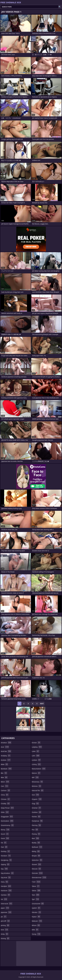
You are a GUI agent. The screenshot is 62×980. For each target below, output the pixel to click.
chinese (6, 799)
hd (4, 899)
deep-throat (7, 808)
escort (5, 834)
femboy (5, 851)
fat (4, 843)
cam (5, 786)
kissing (5, 938)
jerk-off (5, 921)
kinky (5, 934)
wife (35, 930)
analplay (6, 756)
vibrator (37, 912)
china (5, 795)
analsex (6, 760)
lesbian (36, 760)
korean (36, 743)
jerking (5, 925)
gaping (5, 864)
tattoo (36, 891)
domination (7, 821)
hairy (5, 882)
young (36, 934)
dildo (5, 812)
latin (36, 756)
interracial (7, 904)
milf (35, 777)
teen (36, 895)
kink (5, 930)
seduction (37, 860)
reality (36, 843)
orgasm (37, 799)
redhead (37, 847)
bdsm (5, 782)
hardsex (6, 895)
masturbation (39, 769)
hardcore (6, 891)
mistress (37, 786)
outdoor (37, 812)
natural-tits (38, 790)
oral (35, 795)
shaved (37, 864)
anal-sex (6, 751)
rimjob (36, 856)
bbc (4, 773)
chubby (5, 803)
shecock (37, 869)
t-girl (36, 882)
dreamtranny (7, 825)
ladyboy (37, 747)
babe (4, 764)
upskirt (36, 908)
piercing (36, 825)
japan (5, 908)
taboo (36, 886)
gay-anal (6, 877)
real (35, 838)
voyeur (36, 917)
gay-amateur (7, 873)
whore (36, 925)
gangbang (6, 860)
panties (36, 817)
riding (36, 851)
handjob (6, 886)
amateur (6, 743)
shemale (37, 873)
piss (35, 830)
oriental (37, 808)
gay (4, 869)
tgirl (36, 899)
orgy (35, 803)
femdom (6, 856)
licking (36, 764)
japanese (6, 912)
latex (36, 751)
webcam (37, 921)
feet (4, 847)
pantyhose (37, 821)
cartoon (6, 790)
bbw (4, 777)
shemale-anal (39, 877)
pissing (36, 834)
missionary (37, 782)
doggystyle (7, 817)
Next (42, 704)
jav (4, 917)
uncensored (38, 904)
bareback (6, 769)
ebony (5, 830)
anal (5, 747)
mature (36, 773)
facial (5, 838)
